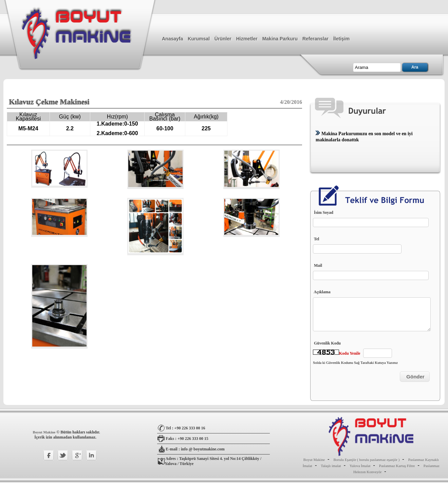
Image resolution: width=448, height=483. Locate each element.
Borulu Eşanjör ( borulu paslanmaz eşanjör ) (366, 460)
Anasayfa (172, 39)
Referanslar (315, 39)
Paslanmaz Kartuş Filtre (397, 466)
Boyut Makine (45, 432)
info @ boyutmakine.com (203, 449)
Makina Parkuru (280, 39)
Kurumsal (199, 39)
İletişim (341, 39)
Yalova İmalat (360, 466)
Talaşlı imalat (331, 466)
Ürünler (223, 39)
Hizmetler (247, 39)
